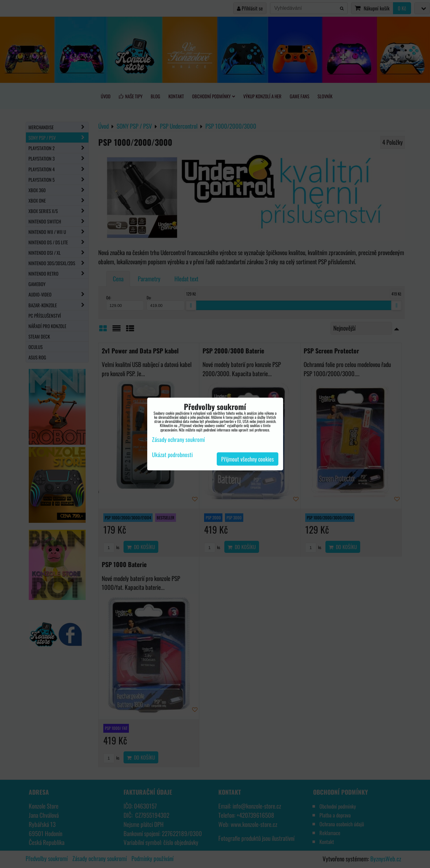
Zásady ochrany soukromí (178, 439)
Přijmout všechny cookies (248, 459)
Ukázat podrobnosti (172, 455)
